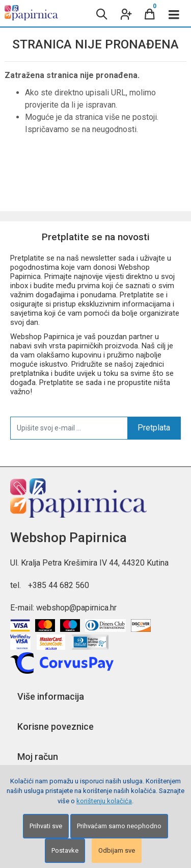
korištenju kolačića (104, 801)
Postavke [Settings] (65, 850)
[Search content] (101, 13)
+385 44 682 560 (59, 585)
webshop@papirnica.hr (76, 608)
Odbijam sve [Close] (117, 850)
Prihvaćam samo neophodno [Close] (119, 826)
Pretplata (154, 428)
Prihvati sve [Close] (46, 826)
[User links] (125, 13)
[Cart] (150, 13)
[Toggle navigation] (174, 13)
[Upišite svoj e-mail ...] (69, 428)
